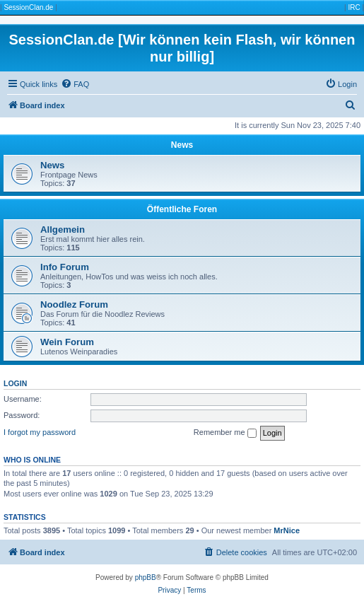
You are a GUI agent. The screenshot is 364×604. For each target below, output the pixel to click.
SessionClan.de (28, 7)
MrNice (287, 530)
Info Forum (65, 267)
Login (15, 383)
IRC (354, 7)
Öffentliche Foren (182, 209)
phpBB (146, 577)
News (182, 145)
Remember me (225, 433)
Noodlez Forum (74, 304)
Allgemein (63, 230)
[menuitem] (75, 84)
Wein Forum (67, 342)
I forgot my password (40, 432)
